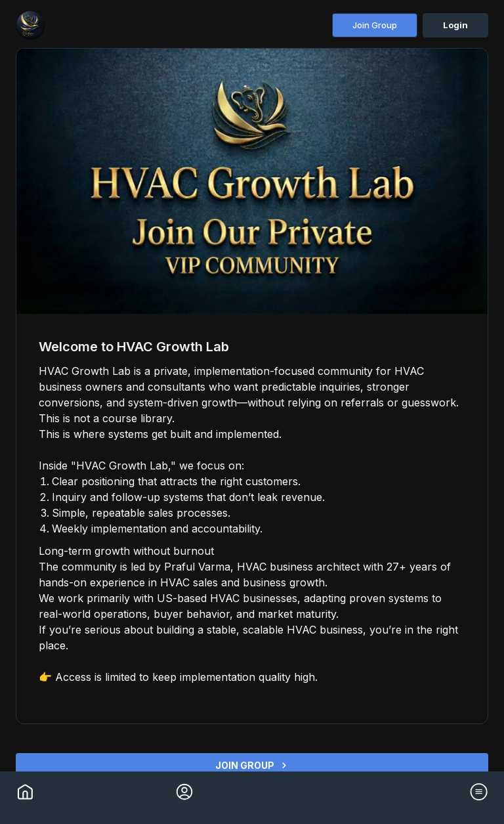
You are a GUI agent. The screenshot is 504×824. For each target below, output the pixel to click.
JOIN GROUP (252, 765)
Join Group (375, 25)
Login (455, 25)
